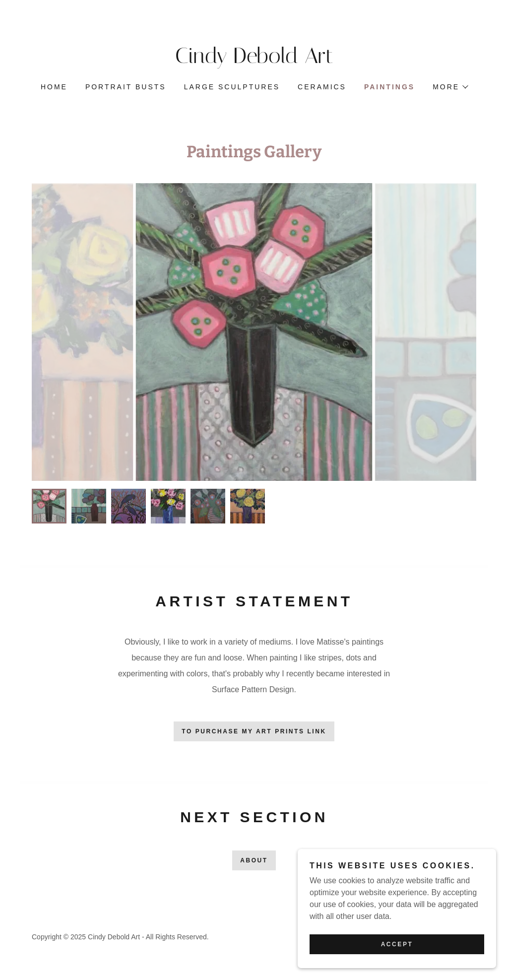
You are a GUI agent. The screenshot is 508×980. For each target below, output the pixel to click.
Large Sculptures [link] (232, 87)
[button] (450, 87)
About (254, 860)
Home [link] (54, 87)
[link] (254, 60)
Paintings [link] (389, 87)
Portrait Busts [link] (126, 87)
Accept (397, 944)
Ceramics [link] (322, 87)
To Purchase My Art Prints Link (254, 731)
